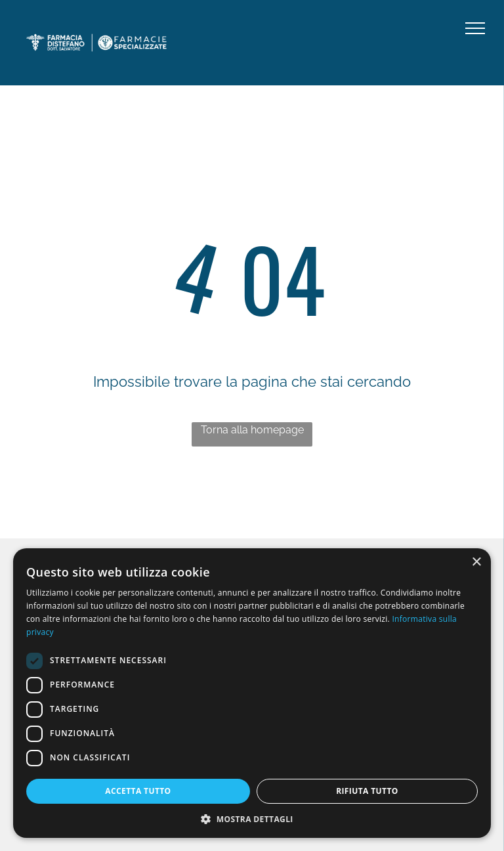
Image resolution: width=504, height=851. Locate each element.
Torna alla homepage (252, 430)
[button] (252, 818)
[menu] (475, 28)
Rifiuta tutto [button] (367, 791)
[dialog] (252, 693)
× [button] (476, 562)
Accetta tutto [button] (138, 791)
